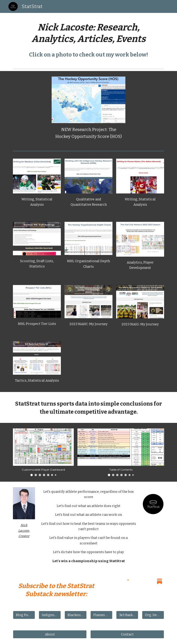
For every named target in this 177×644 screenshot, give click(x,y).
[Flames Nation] (101, 615)
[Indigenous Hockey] (50, 615)
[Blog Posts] (24, 615)
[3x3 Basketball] (127, 615)
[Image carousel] (43, 452)
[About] (50, 634)
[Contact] (127, 634)
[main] (88, 33)
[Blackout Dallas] (75, 615)
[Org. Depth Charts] (153, 615)
